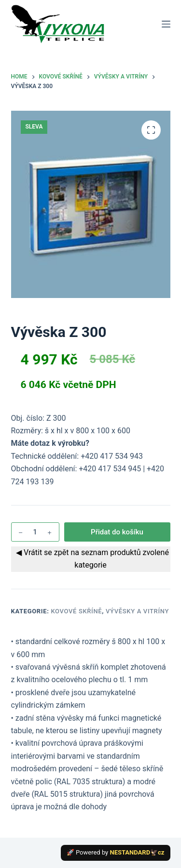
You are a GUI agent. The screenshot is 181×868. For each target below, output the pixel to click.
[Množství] (35, 532)
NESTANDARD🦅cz (137, 852)
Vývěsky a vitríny (137, 611)
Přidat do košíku (117, 532)
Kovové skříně (76, 611)
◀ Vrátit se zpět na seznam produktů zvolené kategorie (90, 559)
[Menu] (166, 24)
